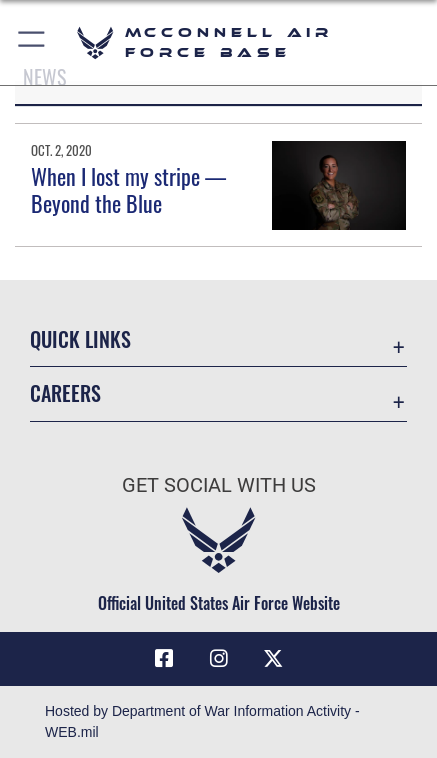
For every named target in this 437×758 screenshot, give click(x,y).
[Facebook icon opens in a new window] (164, 659)
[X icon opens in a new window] (273, 659)
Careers (65, 393)
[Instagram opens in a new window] (219, 659)
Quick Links (80, 339)
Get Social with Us (219, 485)
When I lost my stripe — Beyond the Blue (128, 189)
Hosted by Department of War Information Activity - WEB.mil (202, 721)
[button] (32, 42)
